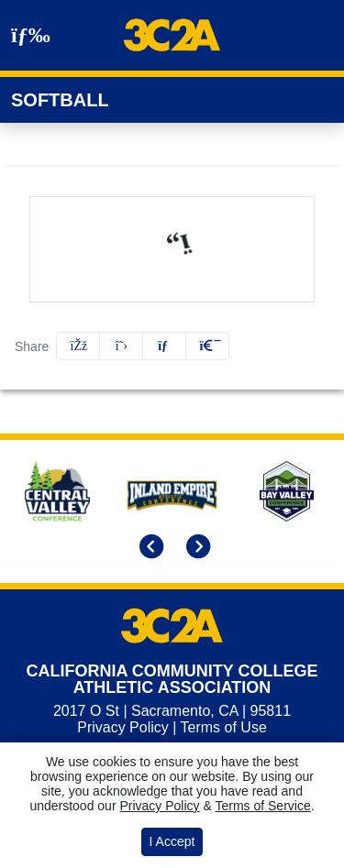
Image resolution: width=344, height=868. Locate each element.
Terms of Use (224, 727)
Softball (60, 100)
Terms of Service (262, 806)
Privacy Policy (123, 727)
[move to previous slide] (149, 548)
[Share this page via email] (164, 346)
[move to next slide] (195, 548)
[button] (207, 346)
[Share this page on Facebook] (78, 346)
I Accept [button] (172, 841)
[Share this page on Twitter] (121, 346)
